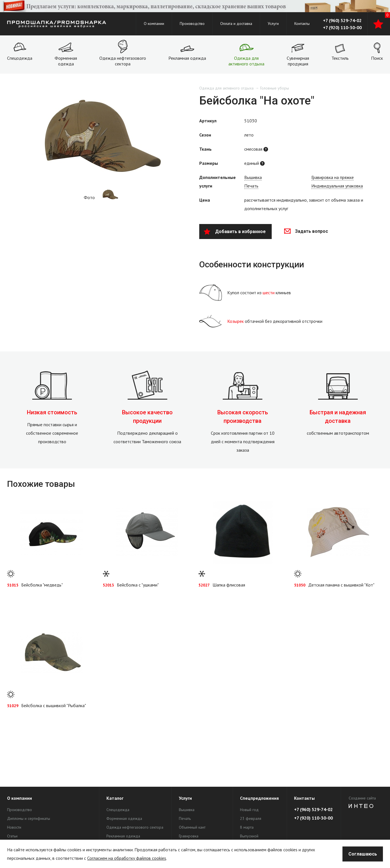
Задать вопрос (306, 231)
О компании (154, 24)
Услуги (273, 24)
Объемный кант (192, 827)
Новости (14, 827)
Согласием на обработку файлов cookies (127, 858)
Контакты (302, 24)
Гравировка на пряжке (333, 177)
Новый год (249, 810)
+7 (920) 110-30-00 (342, 27)
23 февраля (251, 818)
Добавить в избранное (235, 232)
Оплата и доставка (236, 24)
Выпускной (249, 836)
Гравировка (189, 836)
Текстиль (340, 58)
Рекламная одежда (187, 58)
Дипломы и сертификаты (29, 818)
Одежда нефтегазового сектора (123, 61)
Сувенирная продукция (298, 61)
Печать (251, 186)
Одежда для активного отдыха (246, 61)
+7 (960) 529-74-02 (342, 20)
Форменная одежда (66, 61)
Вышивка (253, 177)
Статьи (12, 836)
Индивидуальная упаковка (337, 186)
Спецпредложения (259, 798)
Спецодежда (20, 58)
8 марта (247, 827)
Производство (192, 24)
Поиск (377, 58)
